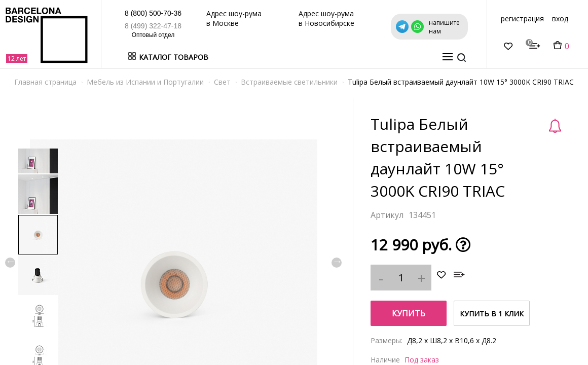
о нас (429, 57)
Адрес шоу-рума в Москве (234, 18)
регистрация (522, 19)
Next (337, 263)
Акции (301, 57)
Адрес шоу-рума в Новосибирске (326, 18)
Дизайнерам (341, 57)
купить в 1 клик (492, 314)
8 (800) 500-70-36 (153, 13)
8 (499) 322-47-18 (153, 26)
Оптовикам (392, 57)
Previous (10, 263)
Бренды (271, 57)
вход (560, 19)
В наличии (232, 57)
